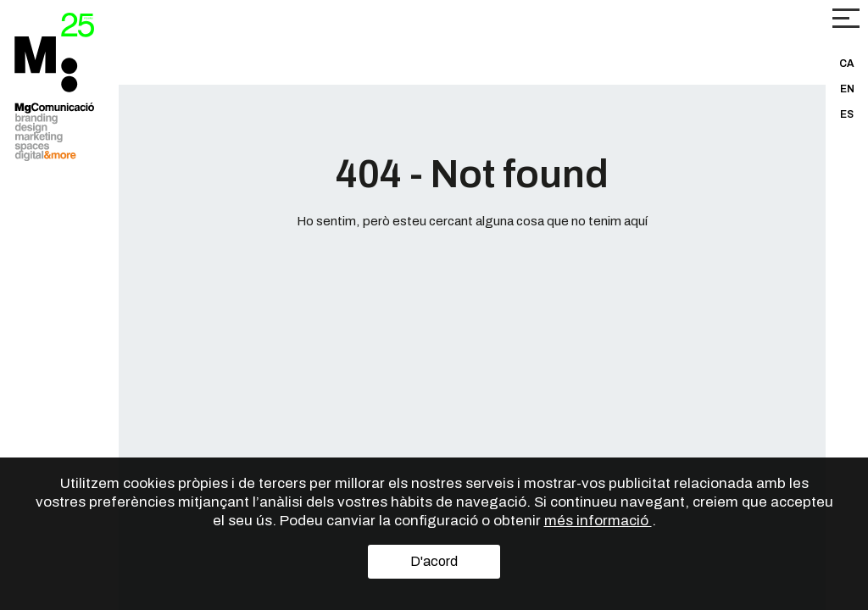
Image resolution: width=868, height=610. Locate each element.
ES (847, 114)
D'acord (434, 561)
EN (847, 89)
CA (847, 64)
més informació (598, 521)
